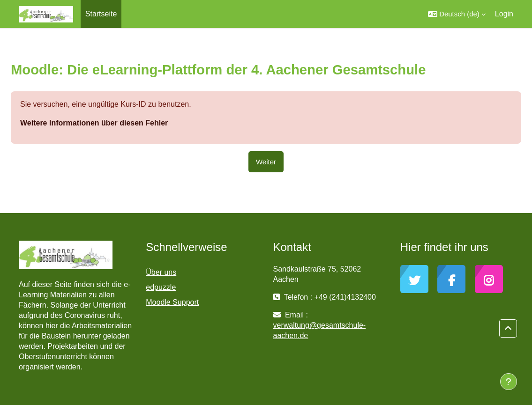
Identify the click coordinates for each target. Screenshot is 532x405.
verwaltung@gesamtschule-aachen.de (320, 330)
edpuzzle (161, 287)
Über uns (161, 272)
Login (504, 14)
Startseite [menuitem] (101, 14)
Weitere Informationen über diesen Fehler (94, 123)
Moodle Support (172, 302)
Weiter (266, 162)
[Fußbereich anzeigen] (509, 382)
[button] (457, 14)
